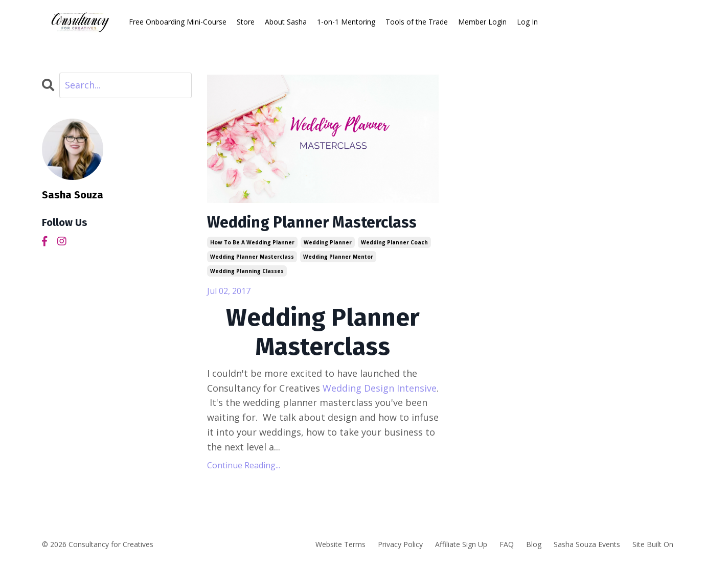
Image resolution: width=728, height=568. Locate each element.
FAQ (507, 544)
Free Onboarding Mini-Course (178, 22)
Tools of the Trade (417, 22)
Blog (534, 544)
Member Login (482, 22)
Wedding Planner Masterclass (312, 222)
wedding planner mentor (338, 257)
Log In (527, 22)
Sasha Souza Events (587, 544)
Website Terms (340, 544)
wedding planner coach (394, 242)
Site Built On (653, 544)
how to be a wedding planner (252, 242)
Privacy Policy (400, 544)
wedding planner (328, 242)
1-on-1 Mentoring (346, 22)
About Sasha (286, 22)
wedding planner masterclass (252, 257)
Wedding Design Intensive (380, 388)
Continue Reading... (244, 465)
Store (246, 22)
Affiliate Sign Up (461, 544)
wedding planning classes (247, 271)
